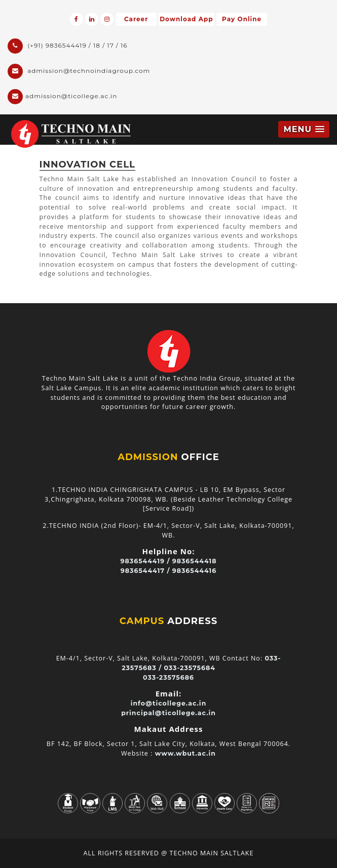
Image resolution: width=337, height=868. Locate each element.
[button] (304, 129)
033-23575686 (168, 677)
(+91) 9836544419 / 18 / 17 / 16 (68, 46)
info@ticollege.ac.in (169, 703)
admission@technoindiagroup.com (79, 71)
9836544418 (195, 561)
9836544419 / (145, 561)
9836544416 (194, 571)
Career (136, 19)
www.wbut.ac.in (185, 753)
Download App (186, 19)
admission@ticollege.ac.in (62, 97)
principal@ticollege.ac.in (168, 713)
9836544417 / (145, 571)
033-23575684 (189, 668)
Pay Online (242, 19)
